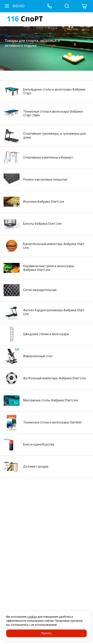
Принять (47, 633)
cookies (32, 617)
